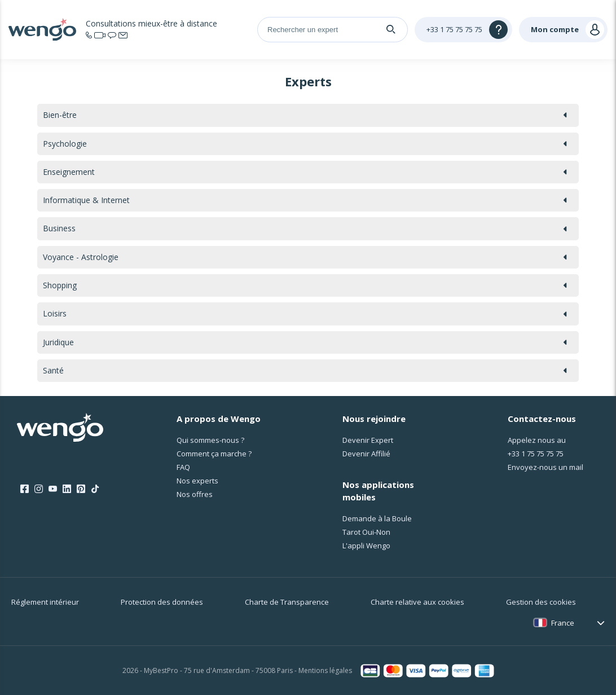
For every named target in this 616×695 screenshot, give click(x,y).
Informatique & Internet (305, 200)
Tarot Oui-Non (366, 532)
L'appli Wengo (366, 546)
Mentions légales (325, 670)
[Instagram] (39, 489)
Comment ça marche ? (214, 454)
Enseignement (305, 172)
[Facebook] (25, 489)
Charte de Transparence (287, 602)
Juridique (305, 342)
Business (305, 228)
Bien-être (305, 115)
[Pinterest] (81, 489)
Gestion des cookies (541, 602)
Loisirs (305, 313)
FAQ (183, 467)
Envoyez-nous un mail (545, 467)
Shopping (305, 285)
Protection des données (162, 602)
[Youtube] (53, 489)
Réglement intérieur (45, 602)
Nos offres (195, 494)
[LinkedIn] (67, 489)
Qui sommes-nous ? (210, 440)
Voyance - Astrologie (305, 257)
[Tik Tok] (95, 489)
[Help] (463, 30)
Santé (305, 370)
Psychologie (305, 144)
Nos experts (197, 481)
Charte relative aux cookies (417, 602)
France (563, 623)
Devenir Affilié (366, 454)
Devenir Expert (368, 440)
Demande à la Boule (377, 518)
